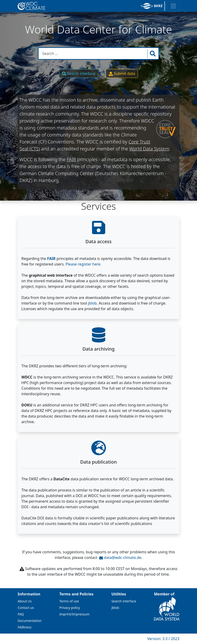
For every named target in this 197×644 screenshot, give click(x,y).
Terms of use (69, 601)
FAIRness (25, 627)
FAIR (71, 159)
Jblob (115, 608)
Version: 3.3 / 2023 (163, 639)
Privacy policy (70, 608)
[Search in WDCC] (93, 53)
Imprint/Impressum (75, 614)
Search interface (79, 73)
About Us (25, 601)
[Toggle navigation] (173, 6)
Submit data (122, 73)
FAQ (21, 614)
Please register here (83, 264)
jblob (92, 303)
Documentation (30, 621)
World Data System (149, 149)
